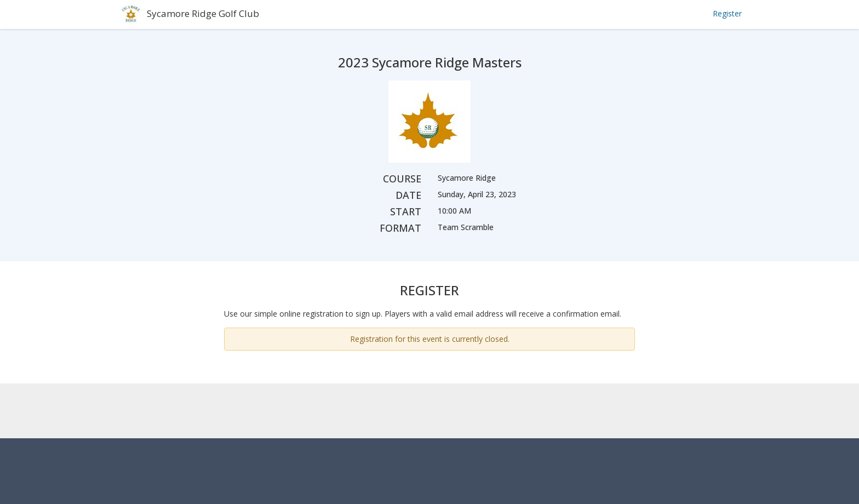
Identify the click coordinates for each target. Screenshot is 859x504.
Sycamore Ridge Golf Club (203, 13)
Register (727, 13)
